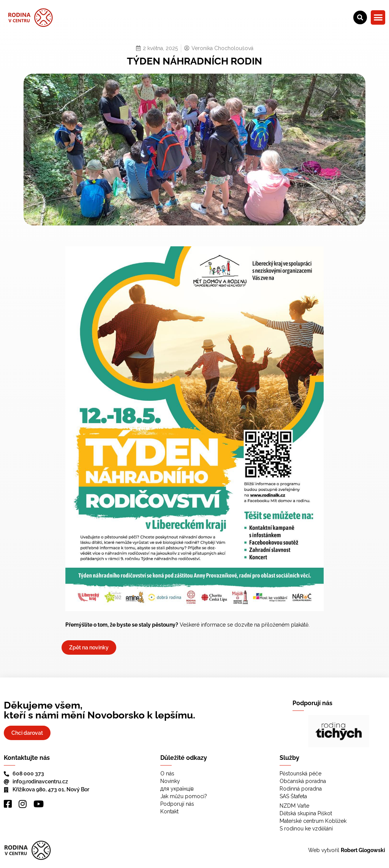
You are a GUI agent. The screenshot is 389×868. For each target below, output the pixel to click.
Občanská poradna (303, 781)
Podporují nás (177, 804)
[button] (378, 17)
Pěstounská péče (300, 773)
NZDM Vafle (294, 806)
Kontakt (169, 811)
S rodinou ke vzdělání (306, 829)
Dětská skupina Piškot (306, 813)
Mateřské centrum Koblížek (313, 821)
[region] (339, 731)
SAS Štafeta (293, 796)
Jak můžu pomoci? (184, 796)
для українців (177, 789)
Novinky (170, 781)
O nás (167, 773)
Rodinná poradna (301, 789)
